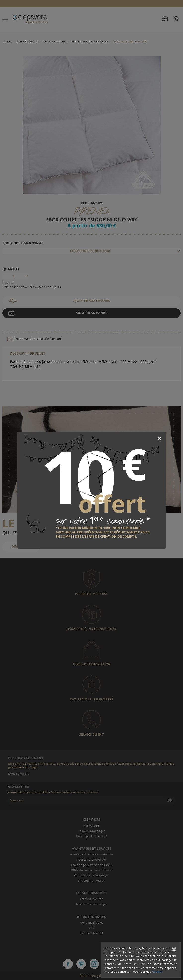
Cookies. (158, 971)
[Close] (159, 438)
